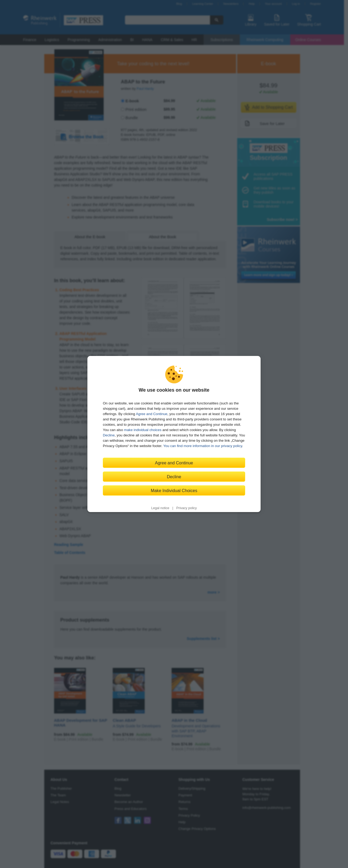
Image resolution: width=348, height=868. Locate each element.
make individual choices (143, 430)
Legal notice (160, 508)
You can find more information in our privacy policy (203, 446)
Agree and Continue (152, 414)
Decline (109, 435)
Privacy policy (187, 508)
